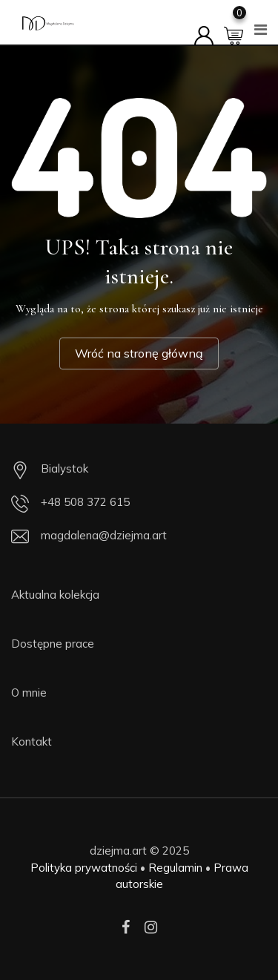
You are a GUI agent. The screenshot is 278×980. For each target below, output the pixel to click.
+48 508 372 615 (85, 502)
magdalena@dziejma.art (104, 535)
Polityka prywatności (84, 868)
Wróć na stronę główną (139, 353)
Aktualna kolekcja (55, 595)
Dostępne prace (53, 644)
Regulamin (175, 868)
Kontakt (32, 741)
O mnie (29, 693)
